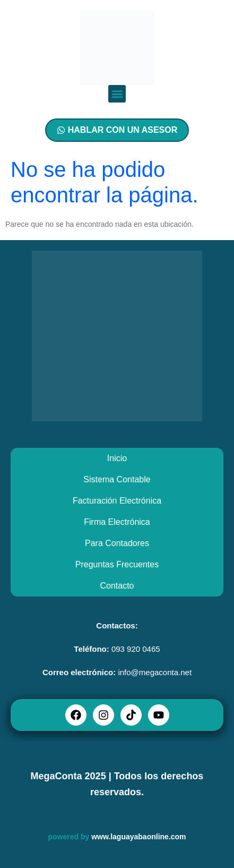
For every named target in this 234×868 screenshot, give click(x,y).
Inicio (117, 458)
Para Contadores (117, 543)
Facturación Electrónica (117, 501)
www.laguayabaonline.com (138, 837)
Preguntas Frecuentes (117, 564)
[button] (117, 94)
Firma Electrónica (117, 522)
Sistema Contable (117, 479)
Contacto (117, 586)
